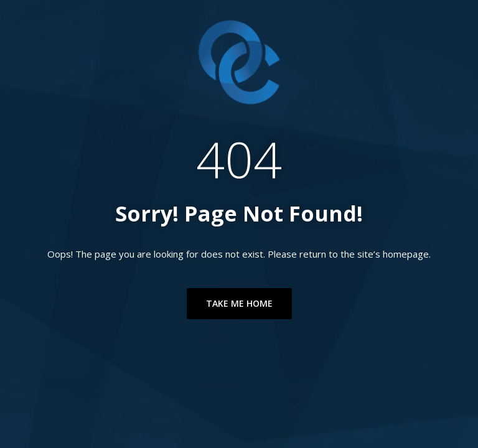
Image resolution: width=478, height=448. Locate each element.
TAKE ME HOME (239, 303)
